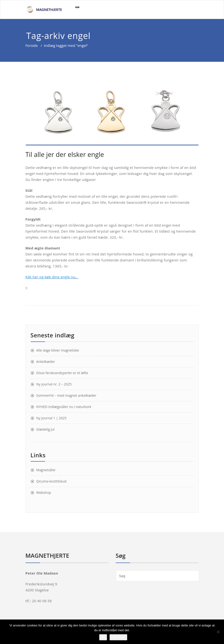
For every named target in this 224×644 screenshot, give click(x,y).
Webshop (44, 492)
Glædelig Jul (45, 429)
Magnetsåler (46, 470)
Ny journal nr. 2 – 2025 (54, 384)
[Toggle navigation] (77, 7)
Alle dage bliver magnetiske (58, 350)
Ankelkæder (46, 362)
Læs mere (118, 637)
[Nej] (218, 632)
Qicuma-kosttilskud (51, 481)
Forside (32, 45)
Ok (103, 637)
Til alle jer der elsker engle (65, 154)
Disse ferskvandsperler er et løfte (62, 373)
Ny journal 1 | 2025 (51, 418)
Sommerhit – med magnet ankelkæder (66, 395)
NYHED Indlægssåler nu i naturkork (64, 407)
